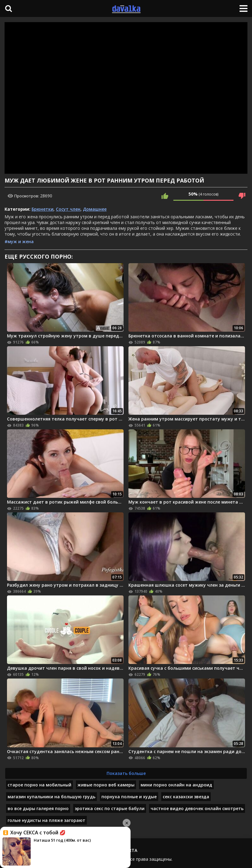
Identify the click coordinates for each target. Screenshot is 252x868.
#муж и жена (19, 241)
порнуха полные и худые (129, 797)
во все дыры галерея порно (38, 808)
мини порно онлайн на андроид (176, 785)
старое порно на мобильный (39, 785)
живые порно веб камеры (106, 785)
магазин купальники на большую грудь (51, 797)
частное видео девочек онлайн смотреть (197, 808)
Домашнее (95, 209)
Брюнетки (43, 209)
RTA (133, 850)
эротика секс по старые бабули (110, 808)
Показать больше (126, 773)
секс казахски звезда (186, 797)
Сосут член (68, 209)
